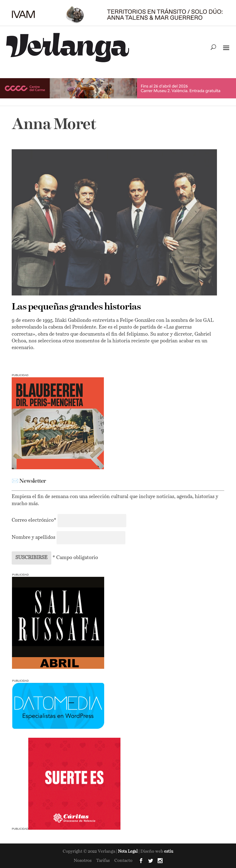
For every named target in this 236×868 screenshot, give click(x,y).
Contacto (123, 861)
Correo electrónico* (35, 520)
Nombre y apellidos (33, 538)
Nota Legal (128, 852)
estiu (169, 852)
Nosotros (83, 861)
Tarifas (103, 861)
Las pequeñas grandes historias (76, 307)
